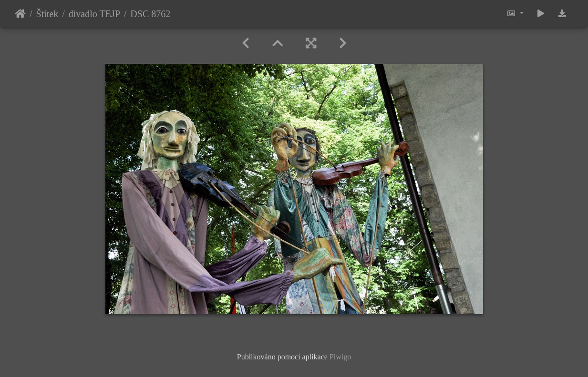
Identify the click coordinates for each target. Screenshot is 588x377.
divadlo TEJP (94, 14)
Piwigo (340, 357)
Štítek (47, 14)
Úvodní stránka (20, 14)
